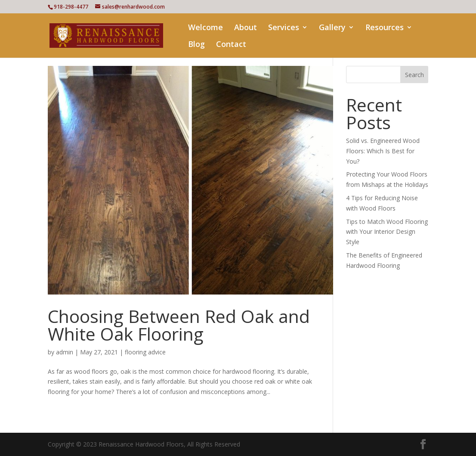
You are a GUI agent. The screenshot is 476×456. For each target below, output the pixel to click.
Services (284, 28)
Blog (196, 45)
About (246, 28)
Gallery (332, 28)
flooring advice (145, 352)
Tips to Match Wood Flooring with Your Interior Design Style (387, 232)
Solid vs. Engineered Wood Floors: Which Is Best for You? (383, 151)
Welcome (206, 28)
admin (65, 352)
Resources (385, 28)
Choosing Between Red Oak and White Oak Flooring (179, 325)
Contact (231, 45)
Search (414, 75)
